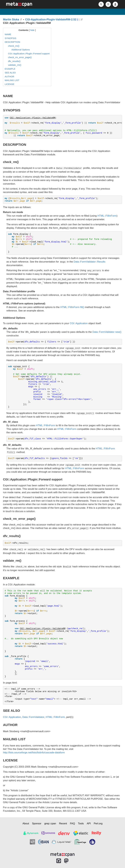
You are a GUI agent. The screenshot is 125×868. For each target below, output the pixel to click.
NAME (8, 34)
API (89, 823)
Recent (63, 823)
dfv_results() (14, 61)
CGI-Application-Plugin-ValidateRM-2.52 (51, 20)
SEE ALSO (10, 73)
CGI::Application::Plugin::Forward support (29, 54)
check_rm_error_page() (20, 57)
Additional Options (21, 50)
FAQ (72, 823)
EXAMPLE (10, 69)
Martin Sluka (11, 20)
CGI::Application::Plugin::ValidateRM (33, 118)
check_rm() (14, 46)
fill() (82, 307)
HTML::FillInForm (107, 216)
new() (118, 332)
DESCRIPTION (12, 42)
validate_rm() (15, 65)
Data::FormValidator (103, 332)
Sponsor (37, 823)
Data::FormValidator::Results (90, 262)
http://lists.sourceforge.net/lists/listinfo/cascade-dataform (34, 752)
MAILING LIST (12, 80)
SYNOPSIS (10, 38)
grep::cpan (50, 823)
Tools (81, 823)
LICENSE (9, 84)
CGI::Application (79, 323)
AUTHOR (9, 76)
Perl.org (98, 823)
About (26, 823)
